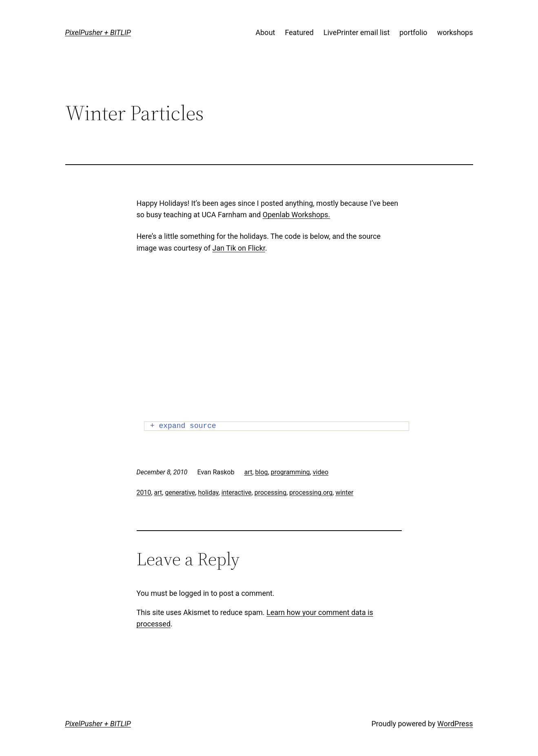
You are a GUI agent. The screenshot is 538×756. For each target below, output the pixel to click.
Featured (299, 32)
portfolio (413, 32)
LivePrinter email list (356, 32)
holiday (208, 493)
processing (270, 493)
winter (344, 493)
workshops (455, 32)
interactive (237, 493)
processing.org (311, 493)
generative (180, 493)
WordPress (455, 724)
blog (262, 472)
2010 (144, 493)
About (266, 32)
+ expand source (183, 426)
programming (290, 472)
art (248, 472)
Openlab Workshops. (297, 215)
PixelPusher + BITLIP (98, 32)
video (321, 472)
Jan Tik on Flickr (239, 248)
